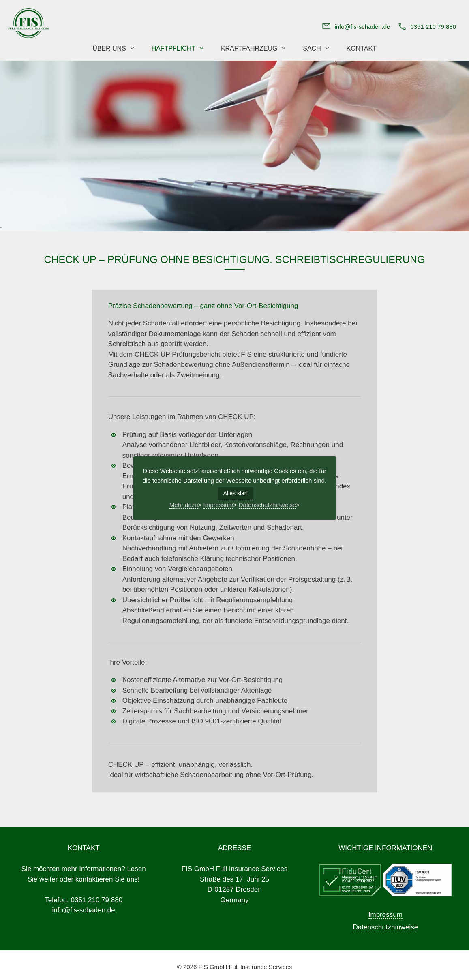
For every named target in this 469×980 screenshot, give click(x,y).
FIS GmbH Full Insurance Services (245, 967)
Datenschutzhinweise (385, 927)
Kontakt (361, 48)
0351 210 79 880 (433, 27)
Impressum (385, 915)
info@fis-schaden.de (362, 27)
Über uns (118, 49)
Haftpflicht (182, 49)
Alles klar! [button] (236, 493)
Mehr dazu (184, 505)
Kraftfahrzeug (258, 49)
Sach (320, 49)
